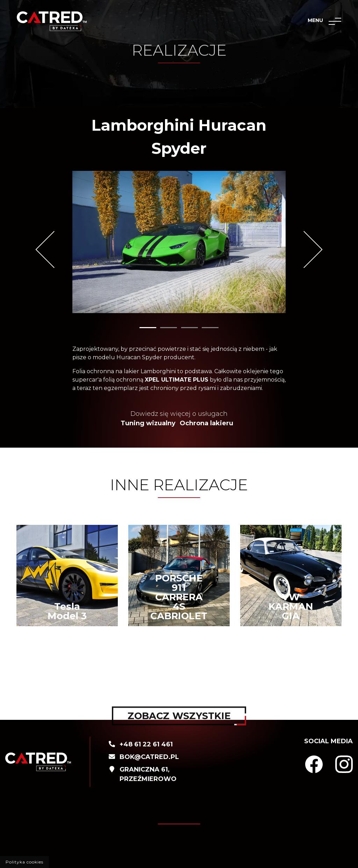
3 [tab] (189, 328)
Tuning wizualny (148, 423)
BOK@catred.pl (149, 757)
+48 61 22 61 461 (146, 744)
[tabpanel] (179, 242)
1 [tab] (148, 328)
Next (304, 249)
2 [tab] (169, 328)
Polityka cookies (24, 862)
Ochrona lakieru (206, 423)
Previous (54, 249)
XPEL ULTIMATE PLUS (177, 380)
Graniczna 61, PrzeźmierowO (148, 774)
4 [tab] (210, 328)
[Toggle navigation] (335, 21)
